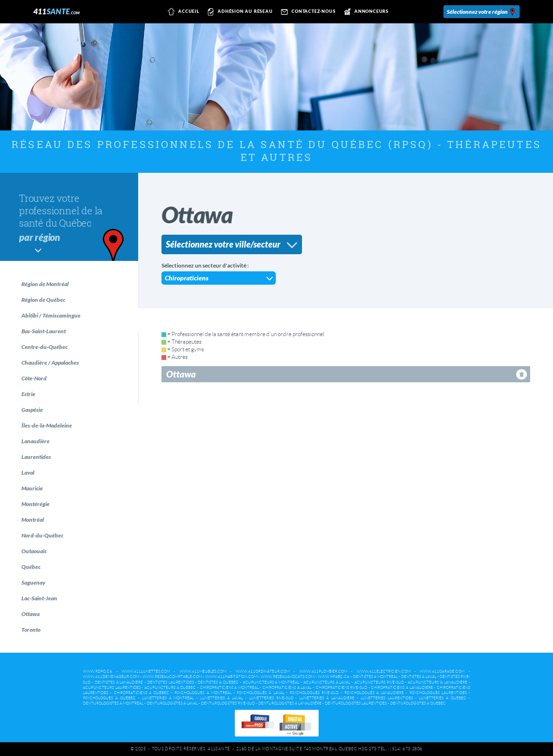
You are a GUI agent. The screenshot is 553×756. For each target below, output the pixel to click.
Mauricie (32, 488)
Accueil (182, 12)
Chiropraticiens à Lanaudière (402, 688)
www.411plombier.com (323, 671)
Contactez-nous (307, 12)
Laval (28, 472)
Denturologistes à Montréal (113, 703)
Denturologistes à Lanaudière (290, 703)
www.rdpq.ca (97, 671)
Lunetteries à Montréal (168, 698)
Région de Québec (43, 300)
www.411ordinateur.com (263, 671)
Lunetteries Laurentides (387, 698)
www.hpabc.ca (333, 677)
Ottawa (30, 614)
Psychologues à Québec (109, 698)
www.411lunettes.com (146, 671)
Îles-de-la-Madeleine (47, 425)
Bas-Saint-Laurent (44, 331)
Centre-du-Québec (45, 347)
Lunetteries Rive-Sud (271, 698)
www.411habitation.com (231, 677)
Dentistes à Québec (218, 682)
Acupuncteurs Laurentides (112, 688)
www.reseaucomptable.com (172, 677)
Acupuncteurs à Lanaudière (437, 682)
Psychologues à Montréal (203, 693)
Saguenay (33, 582)
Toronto (31, 630)
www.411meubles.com (203, 671)
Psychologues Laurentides (438, 693)
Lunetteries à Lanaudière (327, 698)
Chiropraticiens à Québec (141, 693)
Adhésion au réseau (239, 12)
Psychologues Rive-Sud (314, 693)
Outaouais (34, 551)
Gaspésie (32, 410)
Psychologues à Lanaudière (374, 693)
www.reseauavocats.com (287, 677)
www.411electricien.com (384, 671)
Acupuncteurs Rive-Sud (379, 682)
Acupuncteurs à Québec (170, 688)
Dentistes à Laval (419, 677)
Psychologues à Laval (260, 693)
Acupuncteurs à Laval (327, 682)
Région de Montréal (45, 284)
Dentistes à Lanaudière (119, 682)
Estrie (28, 394)
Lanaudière (35, 441)
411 (57, 11)
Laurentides (36, 457)
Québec (31, 567)
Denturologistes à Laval (172, 703)
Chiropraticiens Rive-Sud (342, 688)
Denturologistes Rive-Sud (228, 703)
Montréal (33, 520)
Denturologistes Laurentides (356, 703)
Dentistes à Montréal (375, 677)
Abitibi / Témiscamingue (51, 315)
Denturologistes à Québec (418, 703)
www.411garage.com (442, 671)
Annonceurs (365, 12)
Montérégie (35, 504)
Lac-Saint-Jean (39, 598)
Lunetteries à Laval (221, 698)
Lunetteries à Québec (442, 698)
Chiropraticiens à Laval (287, 688)
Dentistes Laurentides (171, 682)
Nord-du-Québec (42, 535)
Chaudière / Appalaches (50, 363)
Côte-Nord (34, 378)
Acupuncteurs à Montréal (271, 682)
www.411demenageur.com (111, 677)
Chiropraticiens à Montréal (229, 688)
